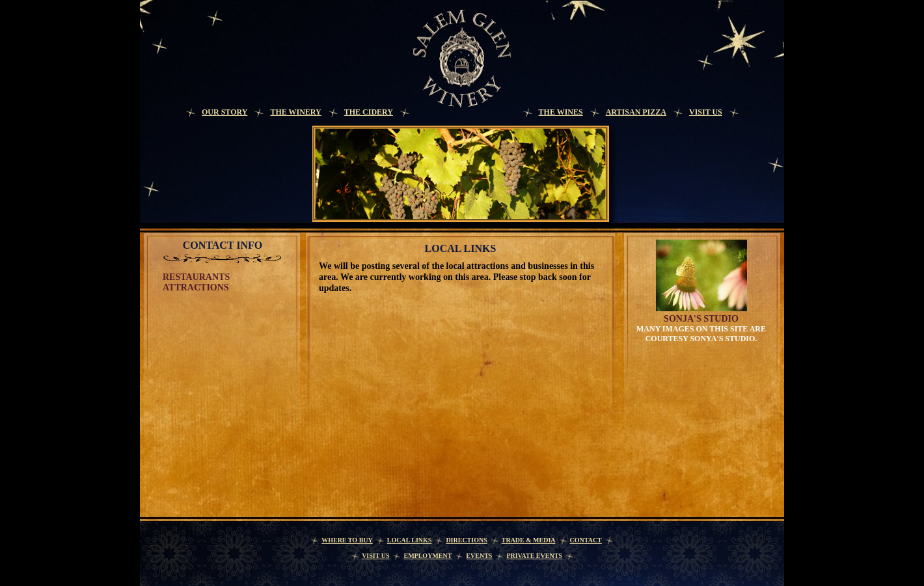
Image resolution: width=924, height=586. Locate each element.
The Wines (561, 112)
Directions (466, 540)
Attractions (196, 287)
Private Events (534, 556)
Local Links (410, 540)
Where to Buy (347, 540)
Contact (586, 540)
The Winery (295, 112)
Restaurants (196, 277)
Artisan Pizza (636, 112)
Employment (428, 556)
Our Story (224, 112)
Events (479, 556)
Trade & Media (529, 540)
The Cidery (369, 112)
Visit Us (706, 112)
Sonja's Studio (701, 319)
